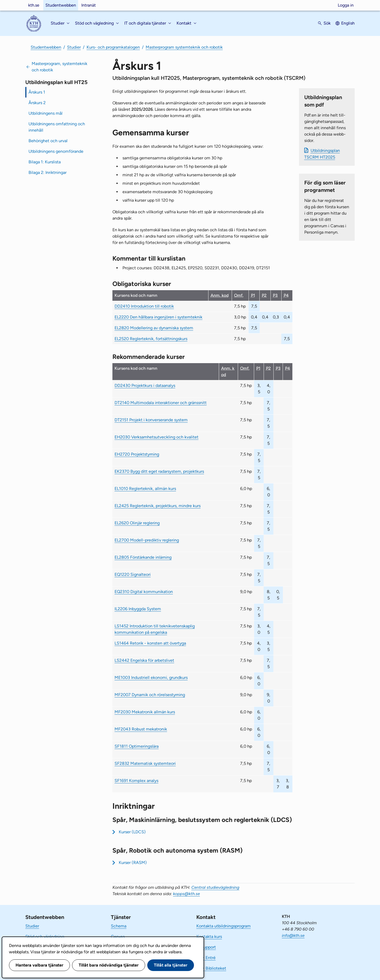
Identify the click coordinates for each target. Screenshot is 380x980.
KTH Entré (206, 958)
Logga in (346, 5)
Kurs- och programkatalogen (113, 47)
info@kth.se (293, 935)
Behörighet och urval (48, 141)
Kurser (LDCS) (132, 832)
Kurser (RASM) (133, 863)
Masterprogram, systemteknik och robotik (60, 67)
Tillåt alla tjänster (171, 965)
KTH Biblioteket (211, 968)
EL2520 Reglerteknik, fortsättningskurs (151, 339)
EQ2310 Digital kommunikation (144, 592)
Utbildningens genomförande (56, 151)
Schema (119, 926)
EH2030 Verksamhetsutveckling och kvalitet (156, 437)
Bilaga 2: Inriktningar (47, 172)
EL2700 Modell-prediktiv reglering (147, 540)
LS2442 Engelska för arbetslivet (144, 660)
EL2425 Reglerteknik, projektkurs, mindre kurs (158, 506)
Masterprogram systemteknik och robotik (184, 47)
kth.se (34, 5)
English (348, 23)
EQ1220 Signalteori (133, 574)
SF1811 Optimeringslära (137, 746)
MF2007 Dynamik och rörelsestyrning (150, 695)
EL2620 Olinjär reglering (137, 523)
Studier (74, 47)
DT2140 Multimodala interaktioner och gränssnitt (161, 403)
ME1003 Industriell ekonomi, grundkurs (151, 678)
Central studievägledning (215, 887)
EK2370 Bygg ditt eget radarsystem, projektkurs (159, 471)
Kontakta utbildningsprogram (224, 926)
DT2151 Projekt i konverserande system (151, 420)
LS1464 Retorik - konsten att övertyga (150, 643)
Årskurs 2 (37, 103)
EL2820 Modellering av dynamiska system (154, 328)
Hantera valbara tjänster (39, 965)
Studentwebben (61, 5)
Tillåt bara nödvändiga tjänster (109, 965)
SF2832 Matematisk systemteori (145, 763)
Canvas (118, 937)
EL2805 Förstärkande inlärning (143, 557)
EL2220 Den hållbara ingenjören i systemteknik (158, 317)
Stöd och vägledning (45, 937)
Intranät (89, 5)
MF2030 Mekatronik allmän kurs (145, 712)
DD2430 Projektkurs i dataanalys (145, 385)
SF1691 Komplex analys (136, 781)
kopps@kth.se (187, 894)
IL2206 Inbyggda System (138, 609)
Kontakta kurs (209, 937)
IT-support (206, 947)
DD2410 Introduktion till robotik (144, 306)
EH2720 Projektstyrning (137, 454)
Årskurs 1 (37, 92)
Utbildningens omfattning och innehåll (57, 127)
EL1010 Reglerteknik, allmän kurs (145, 489)
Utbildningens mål (46, 113)
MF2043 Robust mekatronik (141, 729)
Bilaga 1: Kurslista (45, 162)
